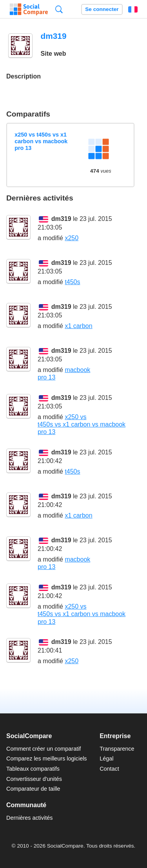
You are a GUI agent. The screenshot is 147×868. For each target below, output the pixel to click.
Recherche (59, 9)
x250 (72, 238)
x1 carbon (78, 326)
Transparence (117, 749)
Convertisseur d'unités (34, 779)
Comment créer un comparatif (44, 749)
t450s (72, 282)
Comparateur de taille (33, 789)
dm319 (61, 219)
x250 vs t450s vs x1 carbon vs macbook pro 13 (41, 141)
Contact (109, 769)
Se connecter (102, 9)
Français (133, 9)
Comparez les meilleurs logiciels (47, 759)
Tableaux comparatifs (33, 769)
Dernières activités (29, 818)
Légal (106, 759)
